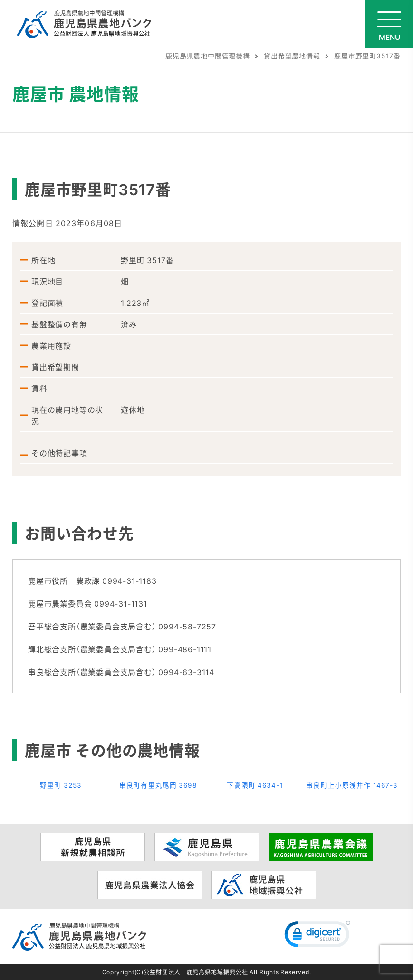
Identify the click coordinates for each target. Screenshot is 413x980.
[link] (317, 936)
